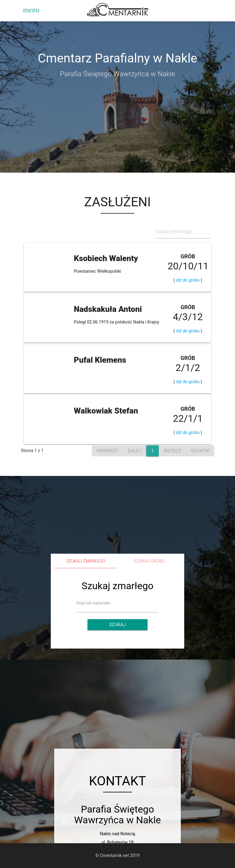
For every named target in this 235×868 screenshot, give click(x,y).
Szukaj (117, 625)
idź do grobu (188, 280)
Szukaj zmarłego (86, 561)
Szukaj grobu (149, 561)
